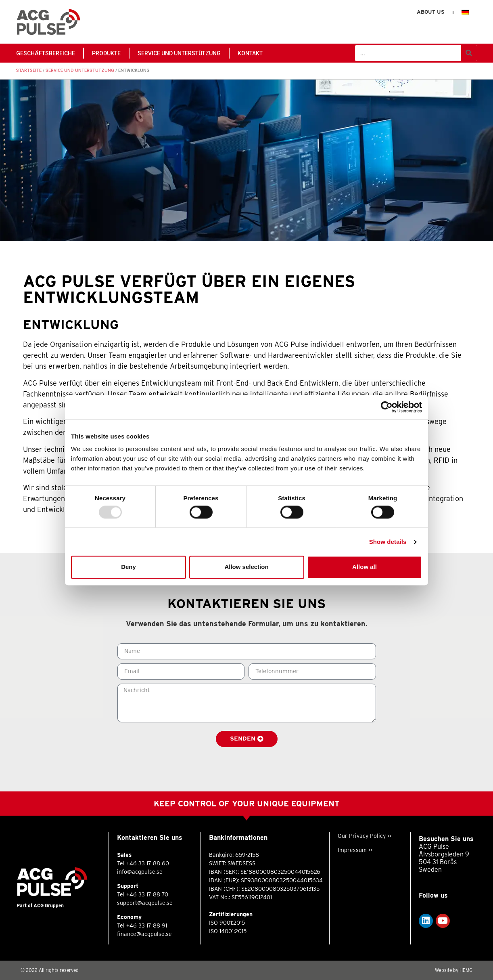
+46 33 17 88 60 (148, 863)
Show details (388, 542)
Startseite (29, 70)
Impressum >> (355, 850)
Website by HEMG (454, 970)
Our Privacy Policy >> (365, 836)
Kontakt (250, 53)
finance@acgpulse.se (144, 934)
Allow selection (246, 567)
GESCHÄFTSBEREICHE (46, 53)
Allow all (365, 567)
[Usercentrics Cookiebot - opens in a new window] (387, 407)
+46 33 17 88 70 (147, 894)
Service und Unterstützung (179, 53)
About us (431, 12)
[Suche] (469, 53)
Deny (128, 567)
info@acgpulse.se (140, 872)
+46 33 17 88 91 (147, 925)
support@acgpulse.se (145, 903)
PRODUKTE (106, 53)
